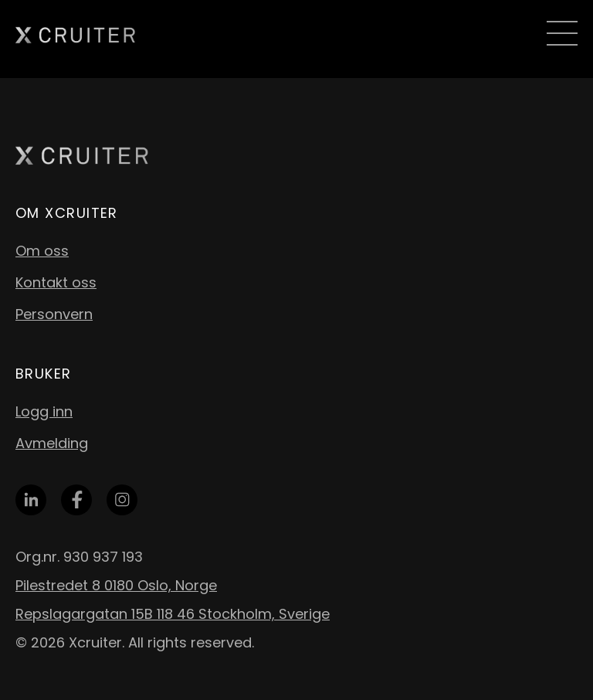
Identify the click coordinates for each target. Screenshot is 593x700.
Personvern (54, 314)
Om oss (42, 251)
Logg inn (44, 411)
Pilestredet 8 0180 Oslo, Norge (116, 585)
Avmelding (52, 443)
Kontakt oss (56, 282)
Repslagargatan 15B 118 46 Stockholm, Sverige (173, 614)
